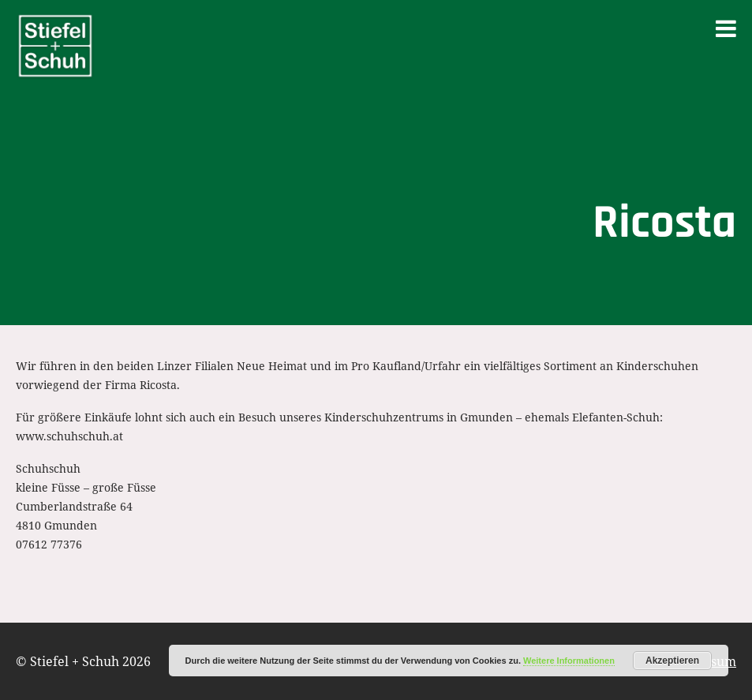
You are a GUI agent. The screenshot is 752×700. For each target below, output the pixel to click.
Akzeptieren (672, 661)
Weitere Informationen (569, 661)
